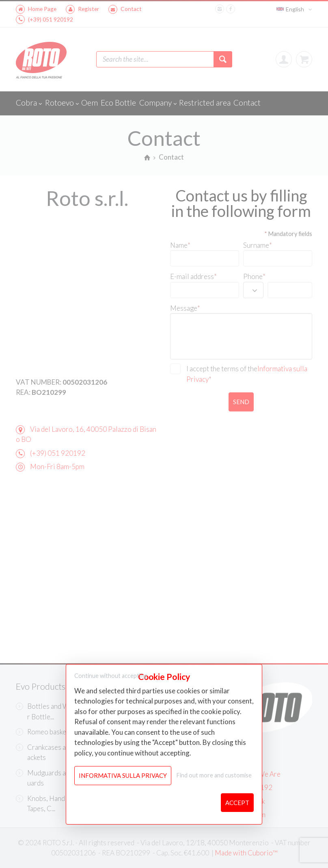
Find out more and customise (214, 775)
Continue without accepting (111, 676)
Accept (237, 803)
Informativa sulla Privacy (123, 775)
